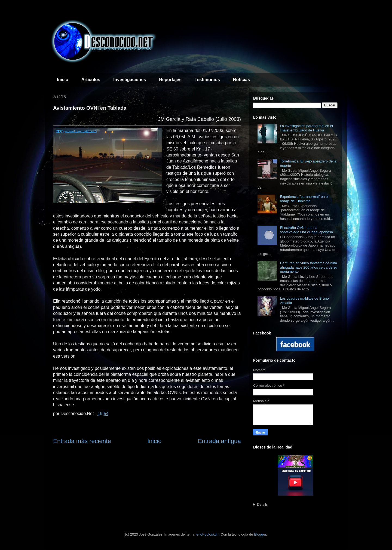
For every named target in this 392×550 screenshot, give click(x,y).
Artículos (91, 80)
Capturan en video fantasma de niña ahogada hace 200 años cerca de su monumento (308, 267)
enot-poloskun (207, 534)
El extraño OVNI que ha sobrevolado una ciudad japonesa (306, 230)
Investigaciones (130, 80)
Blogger (260, 534)
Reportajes (170, 80)
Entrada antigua (219, 441)
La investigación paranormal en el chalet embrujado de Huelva (306, 128)
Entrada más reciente (82, 441)
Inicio (63, 80)
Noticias (241, 80)
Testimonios (207, 80)
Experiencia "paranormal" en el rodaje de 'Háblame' (304, 199)
